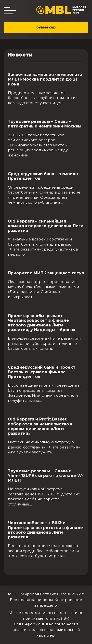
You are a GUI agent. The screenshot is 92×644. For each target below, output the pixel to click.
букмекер (46, 27)
